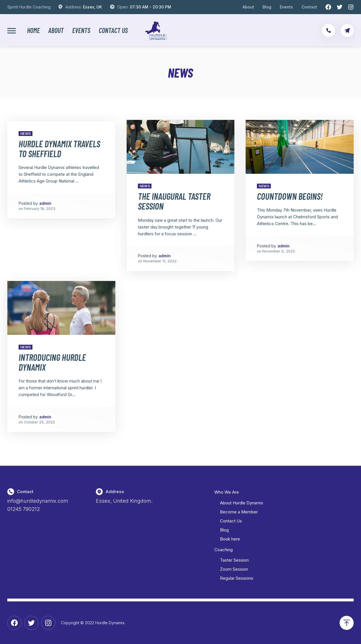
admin (45, 203)
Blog (267, 7)
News (26, 134)
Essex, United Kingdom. (124, 501)
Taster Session (234, 560)
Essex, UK (92, 7)
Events (286, 7)
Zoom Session (234, 569)
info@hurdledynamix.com (38, 501)
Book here (230, 539)
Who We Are (227, 492)
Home (33, 30)
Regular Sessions (237, 578)
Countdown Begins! (290, 196)
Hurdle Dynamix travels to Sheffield (59, 149)
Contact (309, 7)
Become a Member (239, 512)
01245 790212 (24, 509)
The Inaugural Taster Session (174, 201)
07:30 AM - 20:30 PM (150, 7)
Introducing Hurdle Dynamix (52, 362)
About (248, 7)
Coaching (224, 550)
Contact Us (113, 30)
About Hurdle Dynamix (242, 503)
